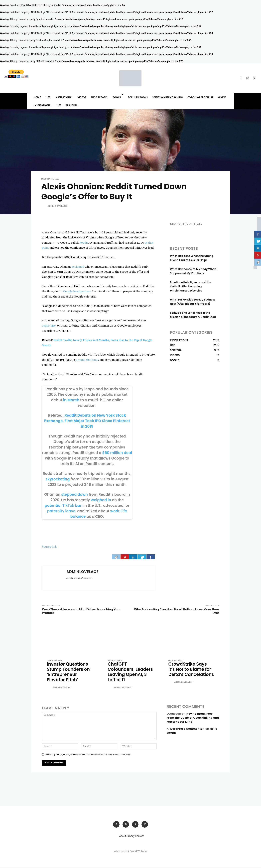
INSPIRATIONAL (50, 179)
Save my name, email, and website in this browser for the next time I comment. (88, 755)
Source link (49, 547)
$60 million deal (117, 453)
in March (71, 400)
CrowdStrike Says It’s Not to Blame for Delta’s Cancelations (191, 672)
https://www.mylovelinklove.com (79, 578)
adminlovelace (57, 206)
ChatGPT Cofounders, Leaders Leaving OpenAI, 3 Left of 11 (128, 672)
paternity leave (61, 511)
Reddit (84, 243)
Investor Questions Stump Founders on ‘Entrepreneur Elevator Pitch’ (69, 672)
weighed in (101, 500)
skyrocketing (58, 479)
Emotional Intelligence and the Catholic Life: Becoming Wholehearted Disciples (191, 286)
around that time (87, 360)
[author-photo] (50, 688)
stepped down (75, 494)
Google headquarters (77, 291)
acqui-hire (49, 326)
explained (78, 267)
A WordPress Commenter (185, 730)
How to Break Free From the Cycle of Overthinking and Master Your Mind (193, 719)
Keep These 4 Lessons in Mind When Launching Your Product (81, 611)
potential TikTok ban (64, 505)
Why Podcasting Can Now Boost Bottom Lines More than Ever (177, 611)
